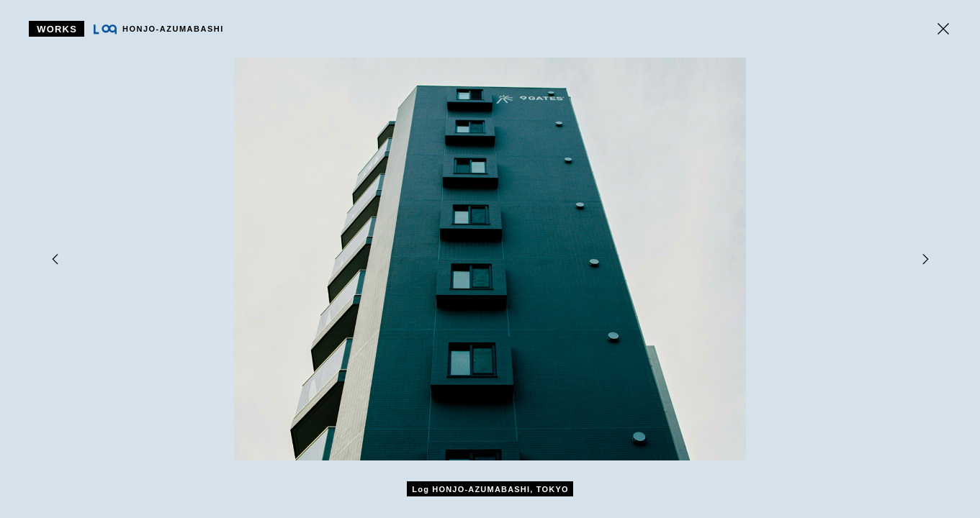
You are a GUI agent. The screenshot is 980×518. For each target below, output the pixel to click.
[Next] (925, 259)
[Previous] (55, 259)
